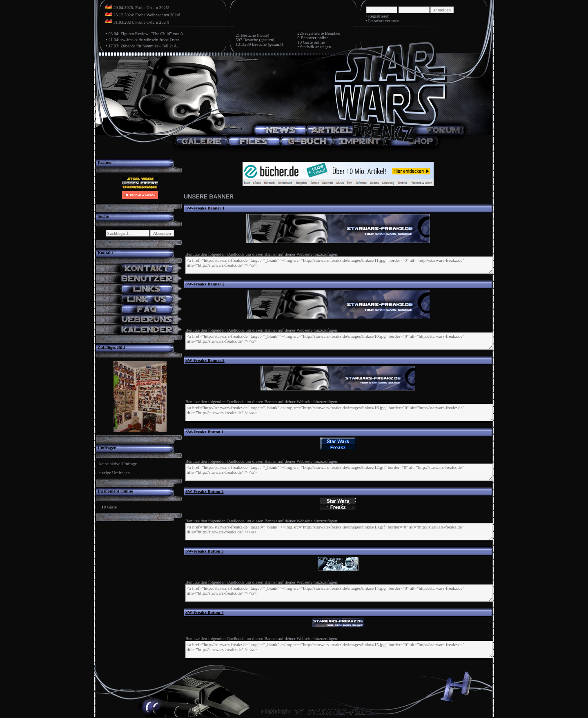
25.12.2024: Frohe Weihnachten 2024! (147, 15)
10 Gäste (305, 42)
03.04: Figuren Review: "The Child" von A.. (147, 34)
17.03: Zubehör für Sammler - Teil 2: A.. (144, 46)
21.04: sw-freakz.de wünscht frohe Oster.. (145, 40)
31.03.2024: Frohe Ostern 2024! (141, 22)
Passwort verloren (384, 21)
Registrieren (379, 16)
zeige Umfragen (116, 473)
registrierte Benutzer (323, 33)
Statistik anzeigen (315, 47)
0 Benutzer (307, 38)
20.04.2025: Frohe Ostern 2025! (141, 8)
